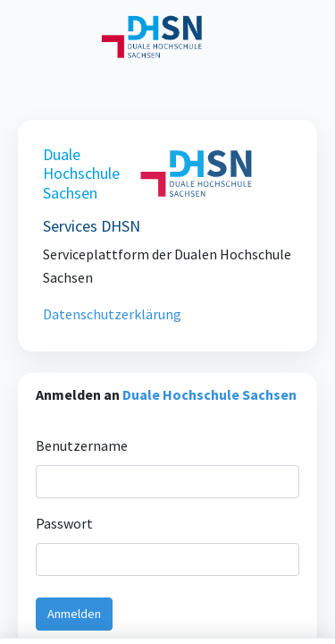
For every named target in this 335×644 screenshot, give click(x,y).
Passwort (65, 547)
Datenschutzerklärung (113, 314)
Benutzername (82, 469)
